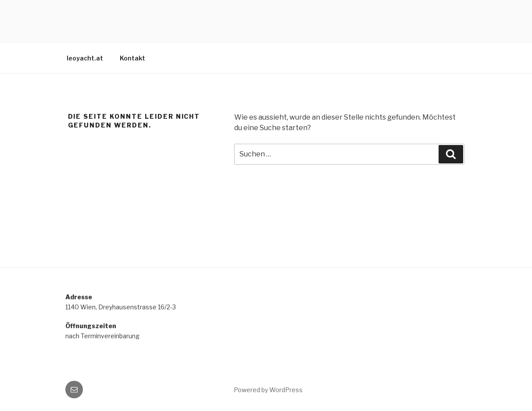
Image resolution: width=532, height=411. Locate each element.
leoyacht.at (85, 58)
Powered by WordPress (268, 390)
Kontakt (132, 58)
